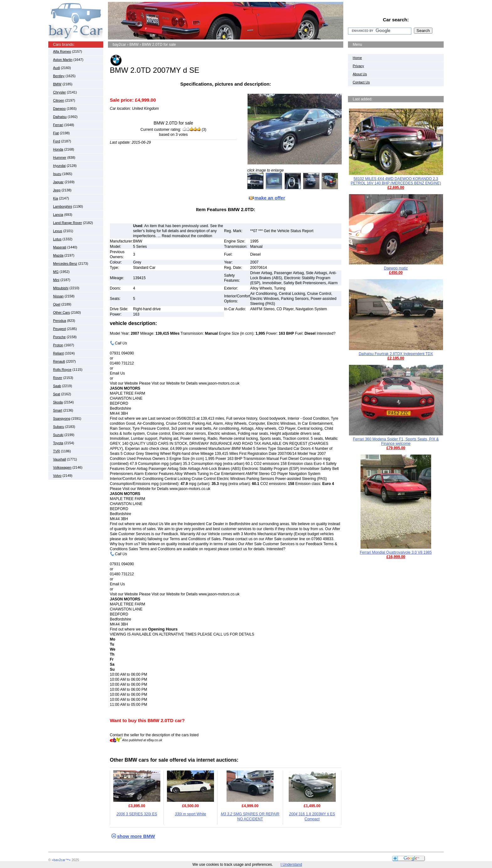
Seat (57, 394)
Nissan (58, 296)
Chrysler (59, 92)
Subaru (59, 427)
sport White (190, 814)
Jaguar (58, 182)
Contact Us (361, 82)
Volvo (57, 476)
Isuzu (57, 174)
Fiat (56, 133)
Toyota (58, 443)
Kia (56, 198)
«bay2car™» (61, 860)
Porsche (59, 337)
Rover (58, 378)
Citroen (59, 100)
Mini (56, 280)
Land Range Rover (67, 223)
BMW (57, 84)
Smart (58, 410)
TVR (56, 451)
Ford (57, 141)
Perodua (60, 321)
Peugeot (59, 329)
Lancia (58, 215)
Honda (58, 149)
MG (56, 272)
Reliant (58, 353)
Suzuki (58, 435)
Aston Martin (63, 60)
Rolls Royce (62, 370)
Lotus (57, 239)
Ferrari (58, 125)
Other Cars (61, 312)
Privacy (358, 66)
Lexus (58, 231)
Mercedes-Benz (65, 264)
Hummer (60, 157)
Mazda (58, 255)
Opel (57, 304)
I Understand (291, 865)
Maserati (60, 247)
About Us (360, 74)
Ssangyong (62, 418)
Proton (58, 345)
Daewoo (59, 109)
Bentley (59, 76)
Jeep (57, 190)
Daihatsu (60, 117)
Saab (57, 386)
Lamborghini (63, 206)
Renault (59, 361)
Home (357, 58)
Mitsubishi (61, 288)
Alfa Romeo (62, 51)
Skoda (58, 402)
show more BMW (136, 836)
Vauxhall (59, 459)
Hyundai (59, 166)
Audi (56, 68)
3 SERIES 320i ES (137, 814)
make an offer (270, 198)
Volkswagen (62, 467)
